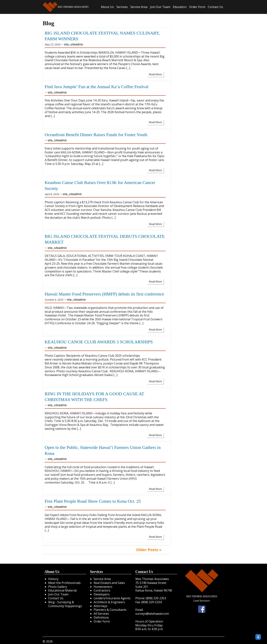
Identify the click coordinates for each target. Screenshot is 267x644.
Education (180, 7)
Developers (102, 594)
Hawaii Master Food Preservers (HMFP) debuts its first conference (104, 294)
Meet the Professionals (64, 583)
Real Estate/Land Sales (109, 583)
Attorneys (100, 606)
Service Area (139, 7)
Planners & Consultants (110, 610)
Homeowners (103, 587)
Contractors (102, 590)
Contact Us (215, 7)
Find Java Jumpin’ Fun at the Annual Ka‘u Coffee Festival (97, 87)
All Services (101, 614)
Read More (155, 74)
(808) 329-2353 (156, 598)
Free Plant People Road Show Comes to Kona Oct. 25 (93, 501)
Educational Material (62, 590)
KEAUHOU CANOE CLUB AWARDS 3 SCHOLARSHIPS (99, 342)
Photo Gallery (58, 587)
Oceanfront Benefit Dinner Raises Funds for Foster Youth (96, 135)
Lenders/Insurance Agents (112, 598)
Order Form (197, 7)
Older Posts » (149, 550)
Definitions (101, 617)
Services (122, 7)
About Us (107, 7)
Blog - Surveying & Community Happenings (65, 604)
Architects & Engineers (109, 602)
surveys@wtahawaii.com (152, 614)
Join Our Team (160, 7)
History (53, 579)
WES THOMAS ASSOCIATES (66, 7)
